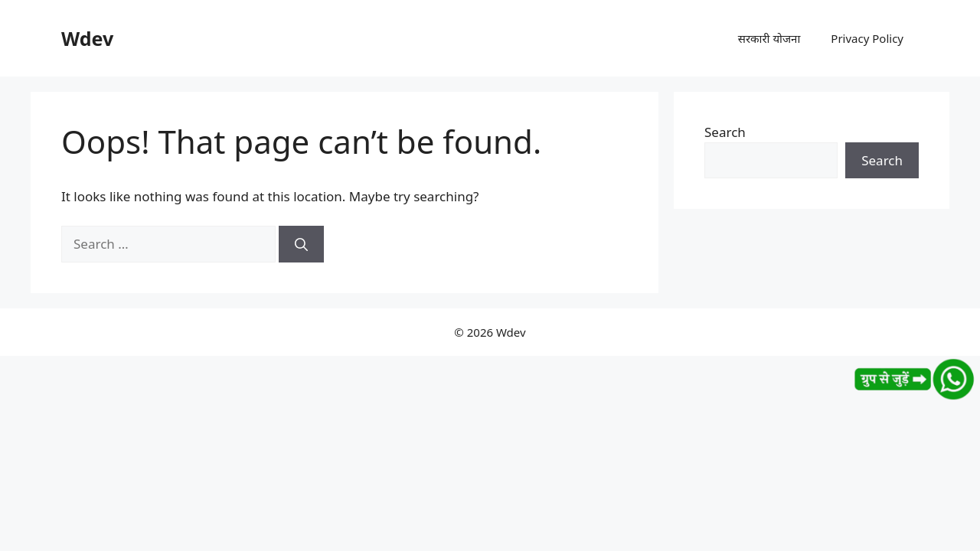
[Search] (301, 244)
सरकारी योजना (769, 38)
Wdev (87, 38)
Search (725, 132)
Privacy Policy (867, 38)
